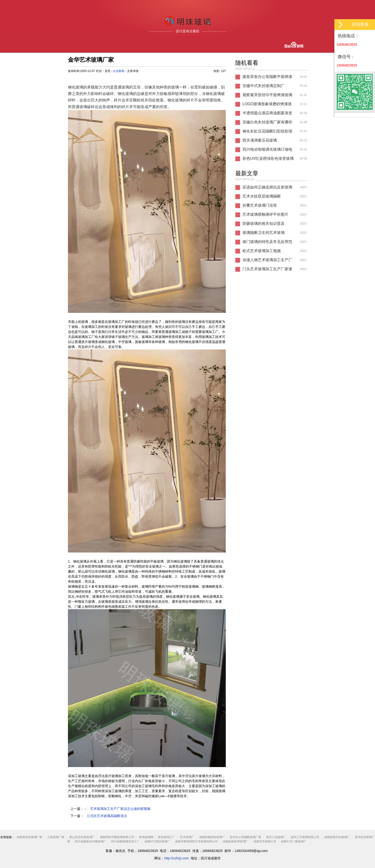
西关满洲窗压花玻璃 (260, 140)
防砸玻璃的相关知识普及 (264, 224)
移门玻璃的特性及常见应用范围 (267, 243)
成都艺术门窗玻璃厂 (294, 841)
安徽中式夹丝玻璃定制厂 (264, 86)
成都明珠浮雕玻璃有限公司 (117, 837)
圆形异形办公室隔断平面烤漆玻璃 (267, 78)
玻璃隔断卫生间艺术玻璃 (264, 233)
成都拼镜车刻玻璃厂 (337, 837)
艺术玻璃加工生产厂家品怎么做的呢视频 (120, 809)
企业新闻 (119, 71)
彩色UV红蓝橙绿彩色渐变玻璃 (268, 158)
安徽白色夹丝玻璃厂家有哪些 (267, 122)
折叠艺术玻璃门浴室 (260, 205)
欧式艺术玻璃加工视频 (262, 251)
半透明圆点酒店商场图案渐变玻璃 (267, 114)
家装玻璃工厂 (166, 837)
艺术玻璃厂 (187, 837)
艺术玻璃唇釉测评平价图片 (265, 214)
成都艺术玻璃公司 (265, 841)
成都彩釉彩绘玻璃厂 (212, 837)
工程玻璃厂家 (56, 837)
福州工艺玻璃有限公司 (305, 837)
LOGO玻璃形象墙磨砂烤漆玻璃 (267, 105)
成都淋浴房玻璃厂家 (29, 837)
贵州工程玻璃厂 (276, 837)
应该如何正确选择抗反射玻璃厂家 (267, 188)
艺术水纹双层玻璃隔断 (262, 196)
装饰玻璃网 (146, 837)
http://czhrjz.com (176, 858)
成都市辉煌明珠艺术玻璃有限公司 (196, 841)
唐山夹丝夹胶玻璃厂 (82, 837)
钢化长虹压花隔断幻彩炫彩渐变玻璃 (267, 133)
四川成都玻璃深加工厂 (125, 841)
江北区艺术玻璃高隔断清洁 (107, 816)
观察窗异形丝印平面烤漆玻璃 (267, 95)
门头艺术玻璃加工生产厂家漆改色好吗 (267, 270)
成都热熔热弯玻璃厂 (236, 841)
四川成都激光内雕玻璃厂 (90, 841)
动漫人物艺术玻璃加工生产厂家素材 (267, 261)
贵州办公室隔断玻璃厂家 (245, 837)
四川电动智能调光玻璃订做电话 (267, 151)
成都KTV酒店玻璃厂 (157, 841)
